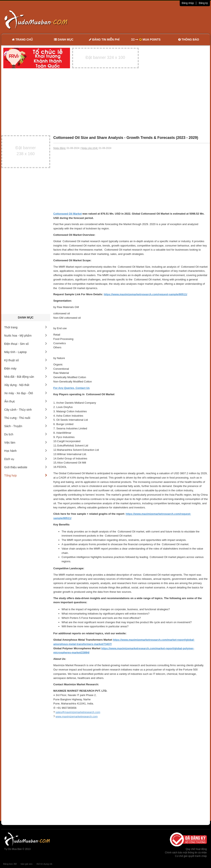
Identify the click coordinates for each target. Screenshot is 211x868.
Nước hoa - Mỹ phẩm (26, 336)
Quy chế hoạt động (196, 849)
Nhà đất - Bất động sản (26, 377)
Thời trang (26, 327)
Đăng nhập (188, 3)
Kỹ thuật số (26, 360)
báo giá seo (27, 864)
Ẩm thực (26, 401)
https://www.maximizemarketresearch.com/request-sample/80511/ (146, 294)
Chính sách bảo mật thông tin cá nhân (186, 853)
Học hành (26, 451)
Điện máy (26, 368)
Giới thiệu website (26, 467)
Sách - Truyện (26, 426)
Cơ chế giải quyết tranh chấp (191, 856)
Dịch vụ (26, 459)
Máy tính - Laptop (26, 352)
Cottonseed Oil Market (68, 214)
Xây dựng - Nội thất (26, 385)
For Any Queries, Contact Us (72, 388)
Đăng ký (203, 3)
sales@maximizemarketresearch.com (78, 712)
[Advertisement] (149, 20)
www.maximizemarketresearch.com (77, 716)
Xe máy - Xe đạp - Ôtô (26, 393)
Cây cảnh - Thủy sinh (26, 410)
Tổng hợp (26, 475)
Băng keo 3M (10, 864)
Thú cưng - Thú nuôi (26, 418)
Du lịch (26, 434)
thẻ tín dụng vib (44, 864)
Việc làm (26, 443)
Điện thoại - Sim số (26, 344)
